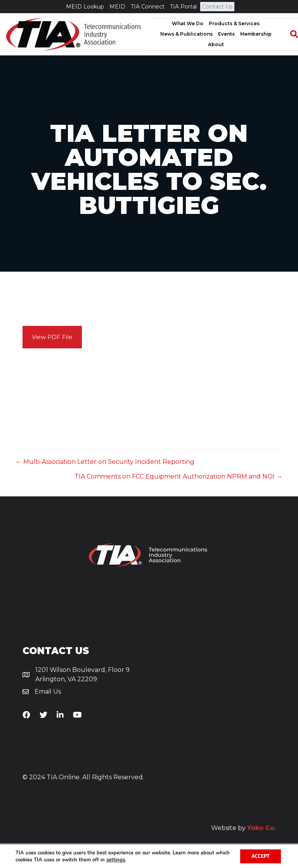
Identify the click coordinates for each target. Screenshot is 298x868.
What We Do (188, 23)
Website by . (243, 828)
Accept (260, 856)
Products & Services (234, 23)
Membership (256, 34)
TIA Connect (148, 7)
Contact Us (217, 7)
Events (226, 34)
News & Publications (186, 34)
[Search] (290, 34)
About (216, 44)
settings (131, 859)
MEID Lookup (85, 7)
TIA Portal (183, 7)
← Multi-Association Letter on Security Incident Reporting (105, 462)
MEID (117, 7)
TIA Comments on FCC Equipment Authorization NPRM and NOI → (178, 476)
